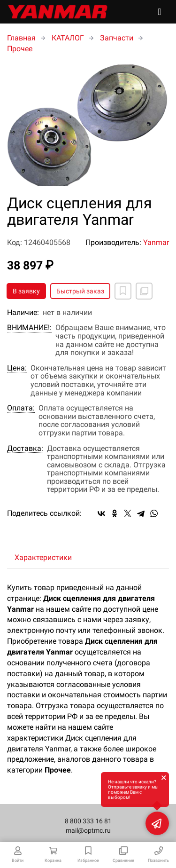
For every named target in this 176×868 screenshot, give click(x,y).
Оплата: (21, 408)
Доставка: (25, 449)
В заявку (26, 291)
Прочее (20, 49)
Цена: (17, 368)
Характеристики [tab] (43, 557)
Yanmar (156, 242)
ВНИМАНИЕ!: (29, 328)
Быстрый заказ (80, 291)
